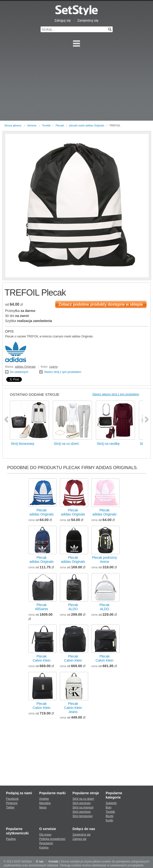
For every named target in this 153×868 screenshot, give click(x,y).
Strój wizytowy (82, 803)
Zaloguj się (63, 20)
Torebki (46, 125)
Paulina (11, 839)
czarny (53, 367)
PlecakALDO (73, 607)
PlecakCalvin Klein (42, 658)
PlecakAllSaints (42, 607)
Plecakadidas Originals (42, 512)
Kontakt (53, 862)
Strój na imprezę (83, 807)
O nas (40, 862)
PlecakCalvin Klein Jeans (73, 708)
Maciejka (45, 803)
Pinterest (12, 803)
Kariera (44, 848)
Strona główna (13, 125)
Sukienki (111, 803)
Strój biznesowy (83, 816)
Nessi (43, 807)
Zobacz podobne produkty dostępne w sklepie (101, 304)
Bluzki (110, 816)
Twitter (10, 807)
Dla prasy (45, 835)
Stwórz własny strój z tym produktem (116, 394)
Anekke (44, 799)
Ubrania (32, 125)
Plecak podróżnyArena (104, 560)
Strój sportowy (82, 812)
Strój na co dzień (83, 799)
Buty (109, 807)
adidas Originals (25, 367)
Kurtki (109, 820)
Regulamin (46, 843)
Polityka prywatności (52, 839)
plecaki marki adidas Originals (87, 125)
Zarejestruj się (88, 20)
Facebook (12, 799)
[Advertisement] (76, 85)
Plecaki (60, 125)
